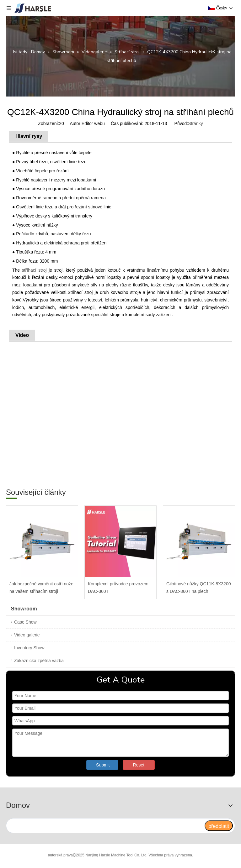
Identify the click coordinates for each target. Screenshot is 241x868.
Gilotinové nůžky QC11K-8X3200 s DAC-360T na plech (198, 588)
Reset (139, 765)
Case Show (25, 622)
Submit (103, 765)
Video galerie (27, 635)
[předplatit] (219, 826)
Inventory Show (29, 648)
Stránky (195, 123)
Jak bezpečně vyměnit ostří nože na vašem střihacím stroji (41, 588)
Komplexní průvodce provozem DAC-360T (118, 588)
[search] (105, 826)
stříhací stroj (34, 270)
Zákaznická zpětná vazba (39, 661)
